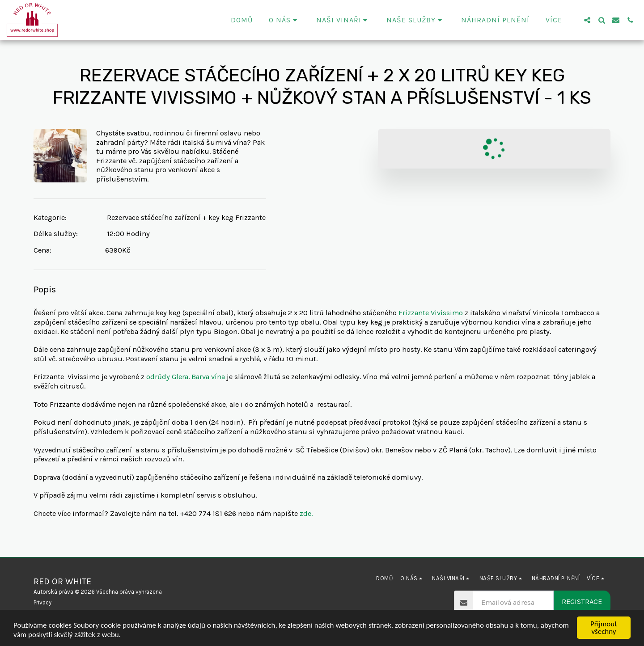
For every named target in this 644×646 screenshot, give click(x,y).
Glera (180, 377)
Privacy (42, 602)
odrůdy (158, 377)
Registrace (582, 602)
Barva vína (208, 377)
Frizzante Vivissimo (431, 313)
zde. (306, 513)
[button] (284, 20)
